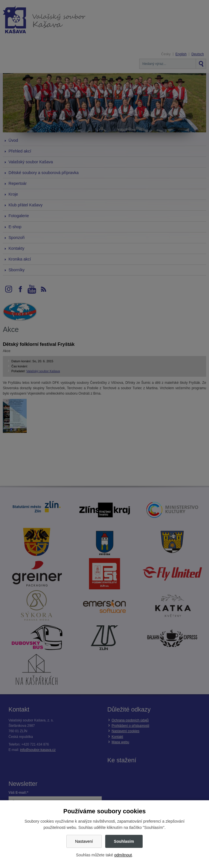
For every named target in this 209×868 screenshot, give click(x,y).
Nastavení (84, 841)
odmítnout (123, 855)
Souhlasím (124, 841)
